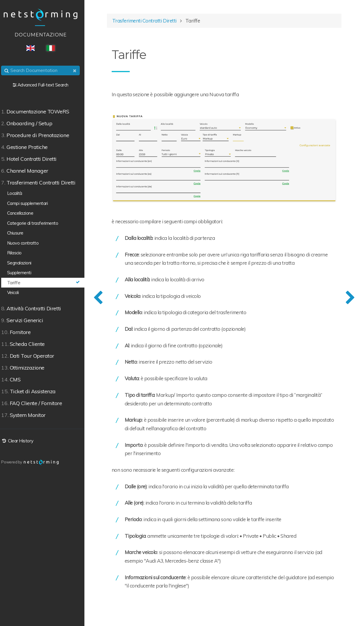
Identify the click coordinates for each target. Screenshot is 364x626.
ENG (34, 48)
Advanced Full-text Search (47, 85)
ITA (54, 48)
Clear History (21, 441)
